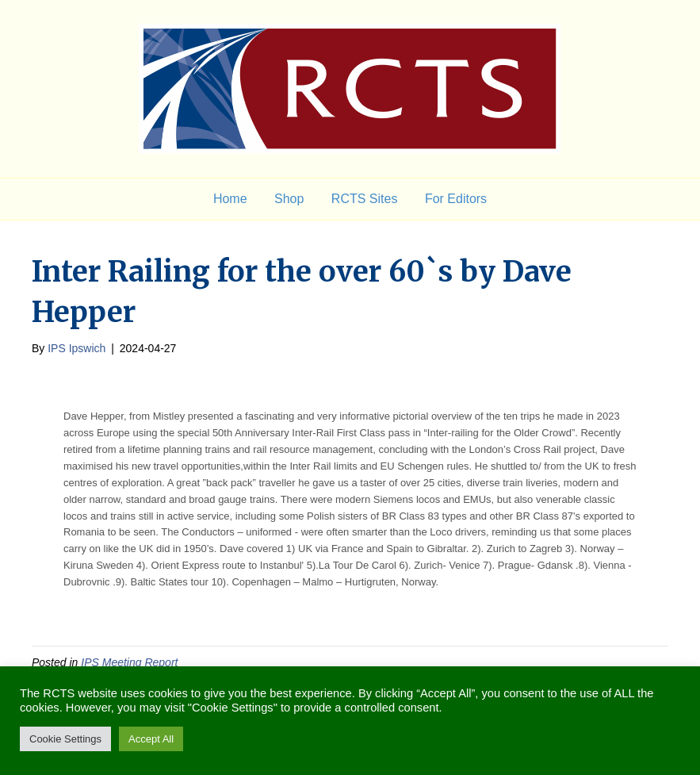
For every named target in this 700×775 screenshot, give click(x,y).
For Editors (456, 199)
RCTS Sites (365, 199)
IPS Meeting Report (129, 662)
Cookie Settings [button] (65, 739)
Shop (289, 199)
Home (230, 199)
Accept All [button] (151, 739)
